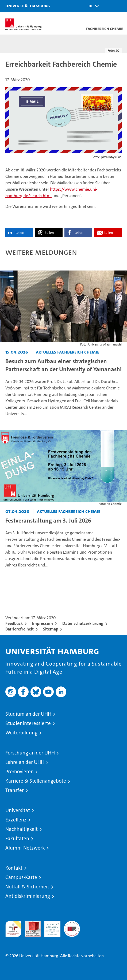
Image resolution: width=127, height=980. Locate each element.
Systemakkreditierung (72, 924)
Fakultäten (17, 838)
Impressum (43, 623)
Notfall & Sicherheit (27, 887)
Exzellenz (16, 820)
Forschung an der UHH (30, 753)
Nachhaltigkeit (22, 829)
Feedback (14, 623)
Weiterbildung (21, 733)
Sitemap (51, 629)
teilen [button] (20, 233)
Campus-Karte (21, 877)
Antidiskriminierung (28, 896)
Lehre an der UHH (25, 762)
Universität (18, 810)
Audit (30, 924)
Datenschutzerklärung (83, 623)
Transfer (15, 790)
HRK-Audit (49, 926)
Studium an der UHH (28, 714)
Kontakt (14, 868)
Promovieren (20, 771)
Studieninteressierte (28, 723)
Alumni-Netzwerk (25, 848)
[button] (92, 6)
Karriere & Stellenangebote (36, 781)
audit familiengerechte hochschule (13, 929)
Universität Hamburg (28, 6)
